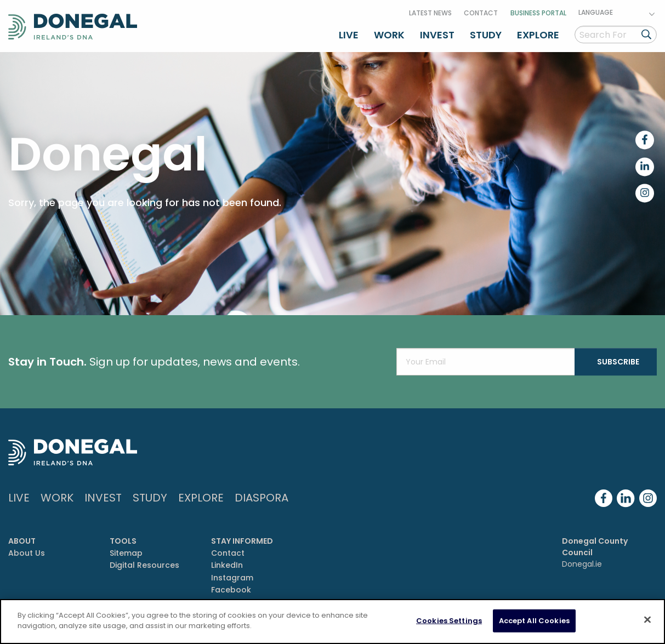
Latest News (430, 13)
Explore (538, 35)
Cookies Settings (449, 621)
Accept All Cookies (534, 621)
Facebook (231, 590)
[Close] (647, 619)
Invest (437, 35)
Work (389, 35)
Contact (481, 13)
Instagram (232, 578)
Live (349, 35)
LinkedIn (227, 565)
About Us (27, 553)
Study (486, 35)
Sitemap (126, 553)
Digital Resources (144, 565)
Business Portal (538, 13)
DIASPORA (262, 498)
